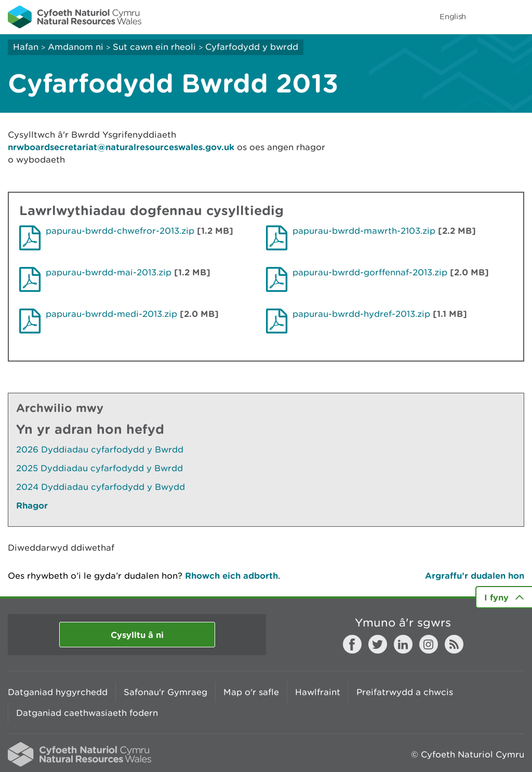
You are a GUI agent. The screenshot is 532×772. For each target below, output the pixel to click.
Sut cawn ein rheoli (154, 47)
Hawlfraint (318, 692)
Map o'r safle (251, 692)
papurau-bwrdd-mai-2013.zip (109, 272)
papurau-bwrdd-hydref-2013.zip (361, 314)
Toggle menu (517, 17)
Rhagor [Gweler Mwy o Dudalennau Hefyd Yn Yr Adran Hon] (32, 505)
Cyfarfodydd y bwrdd (252, 47)
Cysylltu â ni (137, 635)
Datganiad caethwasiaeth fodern (87, 713)
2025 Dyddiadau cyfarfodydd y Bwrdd (99, 468)
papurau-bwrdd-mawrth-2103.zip (364, 231)
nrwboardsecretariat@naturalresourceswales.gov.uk (121, 147)
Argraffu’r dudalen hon (475, 575)
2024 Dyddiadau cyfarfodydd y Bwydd (101, 487)
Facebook (352, 644)
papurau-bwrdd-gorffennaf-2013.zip (370, 272)
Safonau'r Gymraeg (165, 692)
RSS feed (454, 644)
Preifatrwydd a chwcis (405, 692)
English (453, 16)
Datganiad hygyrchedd (58, 692)
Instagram (429, 644)
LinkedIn (403, 644)
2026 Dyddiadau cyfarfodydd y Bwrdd (100, 449)
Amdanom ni (76, 47)
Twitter (378, 644)
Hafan (26, 47)
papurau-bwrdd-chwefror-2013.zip (120, 231)
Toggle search (488, 17)
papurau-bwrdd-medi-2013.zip (111, 314)
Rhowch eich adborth (231, 575)
